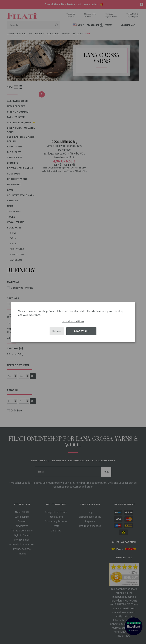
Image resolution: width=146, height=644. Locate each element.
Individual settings (73, 321)
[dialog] (73, 322)
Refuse (57, 331)
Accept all (81, 331)
